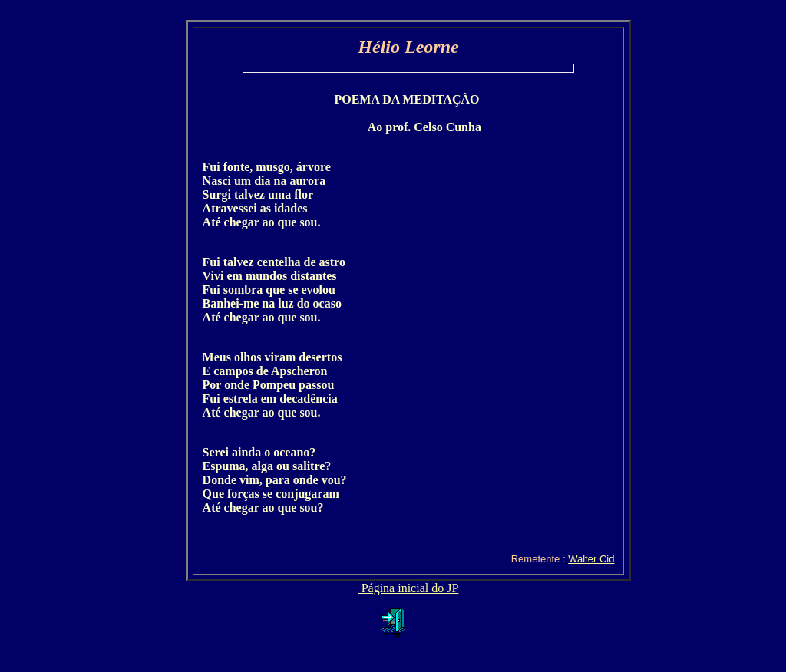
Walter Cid (591, 559)
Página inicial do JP (409, 588)
